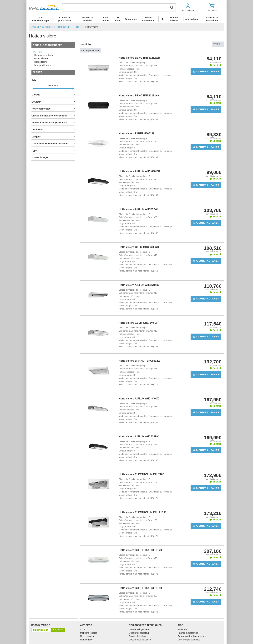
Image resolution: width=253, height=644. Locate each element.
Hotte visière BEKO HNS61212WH (139, 58)
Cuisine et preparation (65, 19)
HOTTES (37, 52)
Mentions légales (89, 633)
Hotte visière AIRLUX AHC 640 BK (139, 171)
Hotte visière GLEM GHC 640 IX (138, 323)
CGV (83, 629)
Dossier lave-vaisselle (140, 640)
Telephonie (131, 19)
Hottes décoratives (43, 55)
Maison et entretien (88, 19)
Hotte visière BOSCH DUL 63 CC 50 (140, 588)
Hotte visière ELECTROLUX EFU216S (142, 474)
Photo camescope (148, 19)
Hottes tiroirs (40, 62)
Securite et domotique (212, 19)
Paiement (183, 629)
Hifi (162, 19)
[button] (188, 7)
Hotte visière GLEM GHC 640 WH (139, 247)
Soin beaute (105, 19)
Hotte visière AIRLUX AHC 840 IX (139, 399)
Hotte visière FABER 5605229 (137, 134)
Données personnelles (189, 640)
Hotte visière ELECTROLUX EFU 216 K (142, 512)
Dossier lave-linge (138, 636)
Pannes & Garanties (188, 633)
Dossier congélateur (139, 633)
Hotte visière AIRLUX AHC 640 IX (139, 285)
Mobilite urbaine (174, 19)
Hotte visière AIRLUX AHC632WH (139, 209)
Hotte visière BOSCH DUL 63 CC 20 (140, 550)
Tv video (118, 19)
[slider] (34, 89)
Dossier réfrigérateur (139, 629)
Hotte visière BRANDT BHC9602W (140, 361)
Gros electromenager (40, 19)
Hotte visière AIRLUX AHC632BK (139, 437)
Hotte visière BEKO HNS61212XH (139, 96)
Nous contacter (88, 636)
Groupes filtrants (42, 65)
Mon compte (86, 640)
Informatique (192, 19)
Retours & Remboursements (192, 636)
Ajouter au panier (206, 71)
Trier (217, 44)
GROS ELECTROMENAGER (48, 45)
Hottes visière (41, 58)
